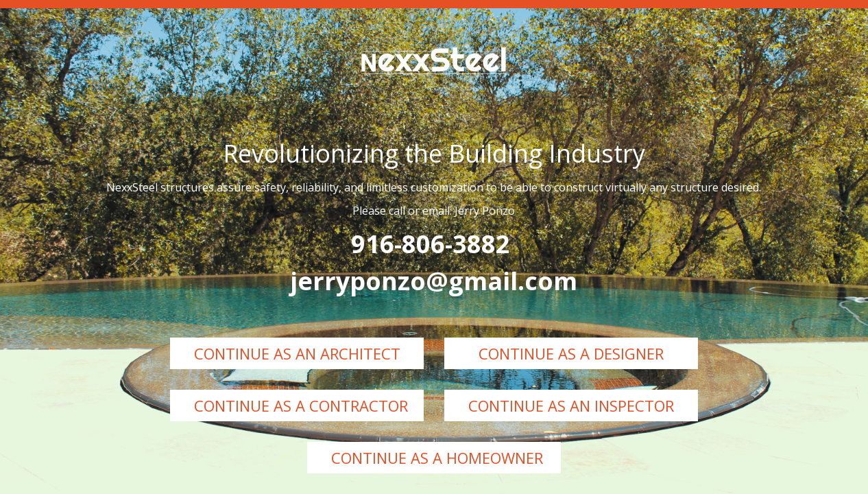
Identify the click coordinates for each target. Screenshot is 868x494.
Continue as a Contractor (301, 405)
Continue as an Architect (297, 353)
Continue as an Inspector (571, 405)
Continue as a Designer (571, 353)
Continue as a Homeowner (437, 458)
